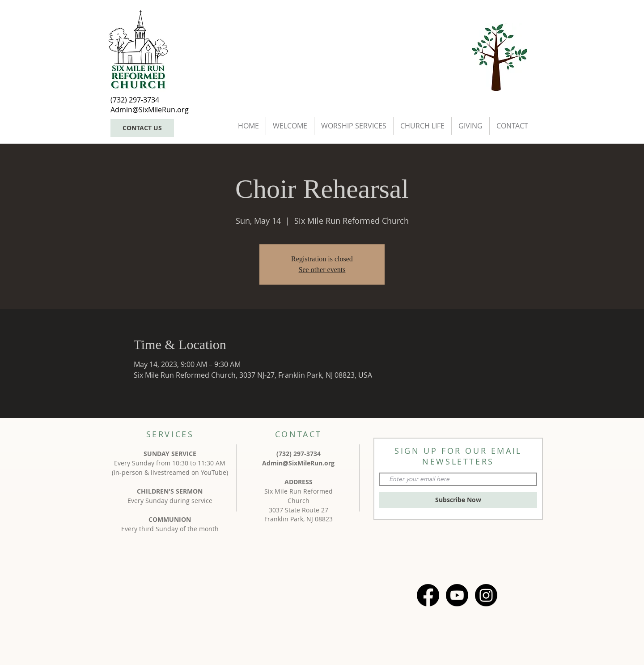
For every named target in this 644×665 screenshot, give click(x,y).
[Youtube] (457, 595)
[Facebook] (428, 595)
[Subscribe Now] (458, 500)
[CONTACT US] (142, 128)
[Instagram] (486, 595)
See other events (322, 270)
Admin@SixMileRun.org (298, 463)
